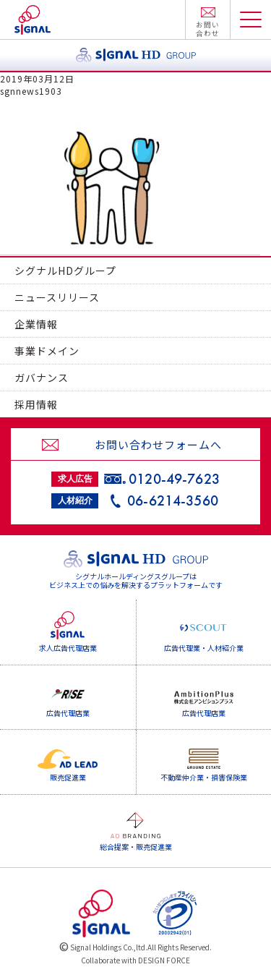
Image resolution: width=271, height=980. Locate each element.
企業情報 (36, 324)
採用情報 (36, 404)
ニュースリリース (57, 297)
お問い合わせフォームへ (158, 444)
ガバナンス (42, 378)
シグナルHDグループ (65, 270)
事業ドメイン (47, 351)
